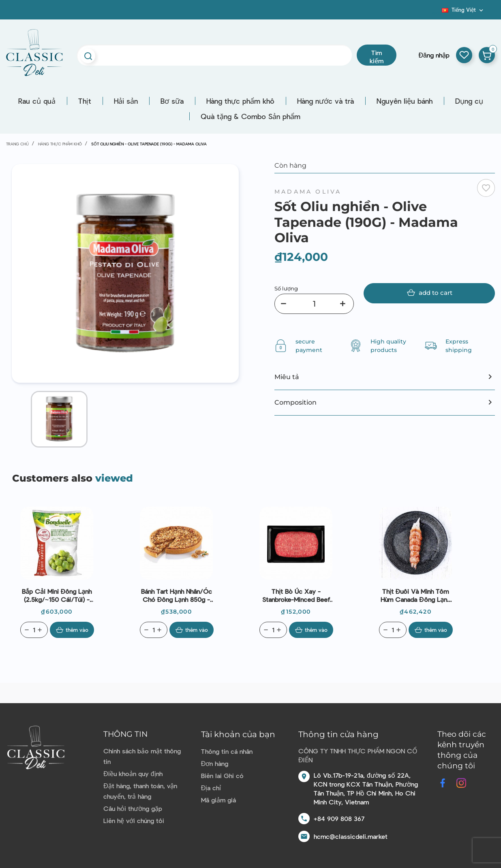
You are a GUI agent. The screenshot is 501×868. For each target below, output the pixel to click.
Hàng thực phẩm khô (240, 101)
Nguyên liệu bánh (405, 101)
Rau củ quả (37, 101)
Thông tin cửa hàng (338, 734)
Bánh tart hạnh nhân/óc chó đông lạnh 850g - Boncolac (177, 595)
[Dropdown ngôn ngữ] (463, 10)
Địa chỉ (211, 788)
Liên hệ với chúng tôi (134, 820)
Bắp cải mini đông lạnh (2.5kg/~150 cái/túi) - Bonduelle (57, 595)
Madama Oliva (308, 192)
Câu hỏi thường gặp (133, 808)
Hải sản (126, 101)
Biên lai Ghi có (222, 775)
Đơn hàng (215, 763)
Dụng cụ (469, 101)
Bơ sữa (172, 101)
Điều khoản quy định (133, 773)
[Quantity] (34, 630)
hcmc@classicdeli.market (351, 836)
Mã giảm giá (218, 800)
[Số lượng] (314, 304)
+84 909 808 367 (339, 818)
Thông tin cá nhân (227, 751)
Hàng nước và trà (325, 101)
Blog (437, 13)
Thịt (85, 101)
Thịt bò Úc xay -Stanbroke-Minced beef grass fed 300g (296, 595)
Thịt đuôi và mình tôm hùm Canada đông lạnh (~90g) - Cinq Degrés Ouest (415, 595)
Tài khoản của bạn (238, 734)
